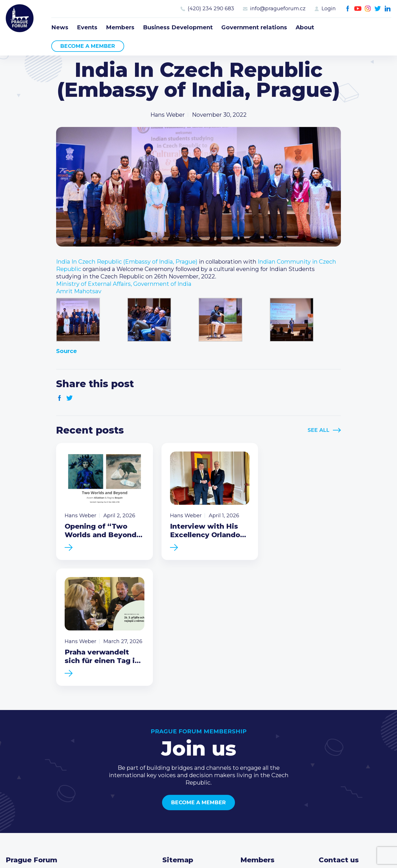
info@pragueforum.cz (278, 9)
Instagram (368, 9)
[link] (127, 262)
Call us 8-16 (334, 751)
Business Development (178, 27)
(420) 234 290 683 (211, 9)
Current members (266, 751)
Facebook (348, 9)
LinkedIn (388, 9)
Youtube (358, 9)
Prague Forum (20, 19)
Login (329, 9)
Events (87, 27)
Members (120, 27)
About (305, 27)
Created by (198, 857)
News (60, 27)
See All (319, 430)
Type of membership (270, 760)
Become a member (88, 46)
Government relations (254, 27)
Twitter (378, 9)
